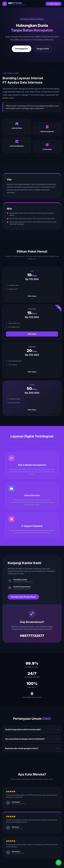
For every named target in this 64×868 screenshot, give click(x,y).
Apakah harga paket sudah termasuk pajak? (32, 729)
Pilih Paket (32, 296)
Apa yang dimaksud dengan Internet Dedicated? (32, 739)
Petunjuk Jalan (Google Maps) (23, 597)
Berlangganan (22, 49)
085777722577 (32, 636)
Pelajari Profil (43, 49)
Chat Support (54, 4)
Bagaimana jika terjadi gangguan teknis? (32, 748)
